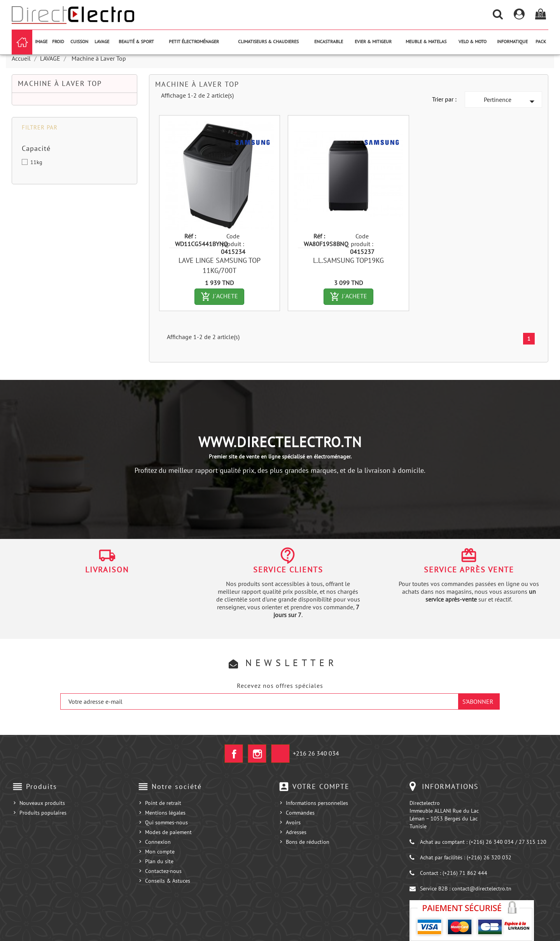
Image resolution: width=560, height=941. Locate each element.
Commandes (300, 813)
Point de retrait (163, 803)
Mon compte (160, 852)
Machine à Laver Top (60, 83)
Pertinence (511, 101)
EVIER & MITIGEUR (373, 41)
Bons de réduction (308, 842)
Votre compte (321, 786)
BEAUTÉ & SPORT (136, 41)
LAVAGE (102, 41)
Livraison (107, 570)
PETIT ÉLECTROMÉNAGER (194, 41)
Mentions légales (165, 813)
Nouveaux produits (42, 803)
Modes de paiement (168, 832)
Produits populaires (43, 813)
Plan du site (159, 861)
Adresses (296, 832)
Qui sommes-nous (166, 822)
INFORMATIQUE (512, 41)
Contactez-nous (163, 871)
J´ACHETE (222, 297)
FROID (58, 41)
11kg (36, 162)
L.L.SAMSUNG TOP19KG (348, 260)
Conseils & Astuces (168, 881)
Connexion (158, 842)
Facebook (234, 754)
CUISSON (79, 41)
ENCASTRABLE (329, 41)
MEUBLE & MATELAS (426, 41)
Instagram (257, 754)
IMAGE (41, 41)
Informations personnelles (317, 803)
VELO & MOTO (472, 41)
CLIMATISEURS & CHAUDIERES (268, 41)
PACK (541, 41)
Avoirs (293, 822)
